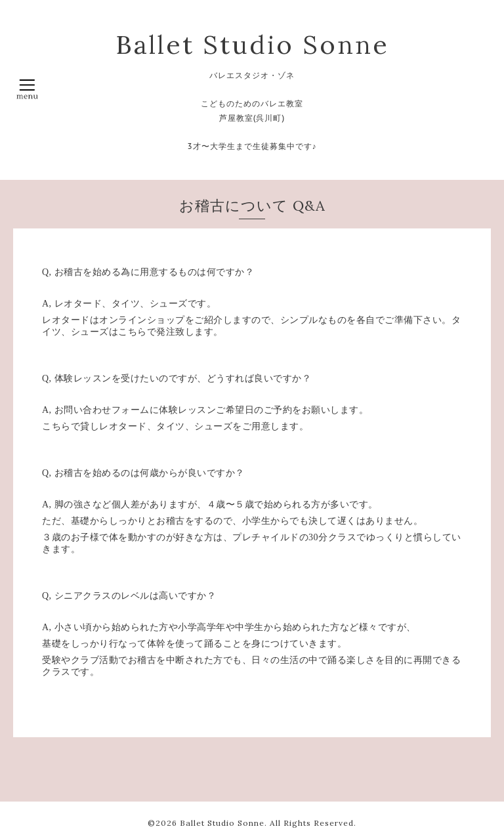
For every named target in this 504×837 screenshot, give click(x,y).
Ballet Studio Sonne (252, 45)
